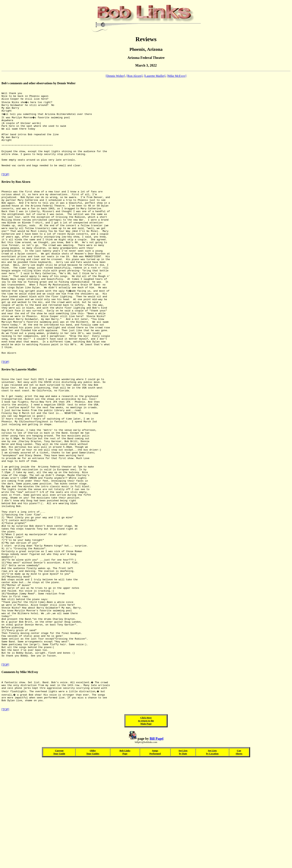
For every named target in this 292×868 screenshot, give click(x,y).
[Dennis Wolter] (115, 76)
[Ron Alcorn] (135, 76)
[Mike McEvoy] (177, 76)
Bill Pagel (157, 846)
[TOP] (5, 189)
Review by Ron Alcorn (16, 196)
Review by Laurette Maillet (19, 417)
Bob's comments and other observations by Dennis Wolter (39, 83)
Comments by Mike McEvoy (20, 776)
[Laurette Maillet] (155, 76)
